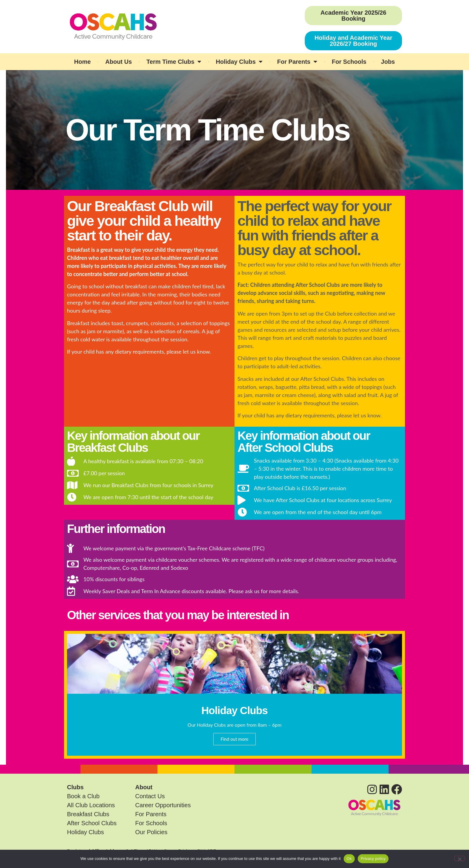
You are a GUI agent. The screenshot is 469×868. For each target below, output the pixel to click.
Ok (349, 859)
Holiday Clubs (239, 62)
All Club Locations (91, 805)
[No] (459, 858)
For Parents (297, 62)
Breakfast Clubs (88, 814)
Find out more (235, 739)
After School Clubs (92, 823)
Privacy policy (373, 859)
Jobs (388, 62)
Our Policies (151, 832)
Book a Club (83, 796)
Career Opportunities (163, 805)
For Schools (349, 62)
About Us (119, 62)
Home (83, 62)
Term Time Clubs (174, 62)
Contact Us (150, 796)
